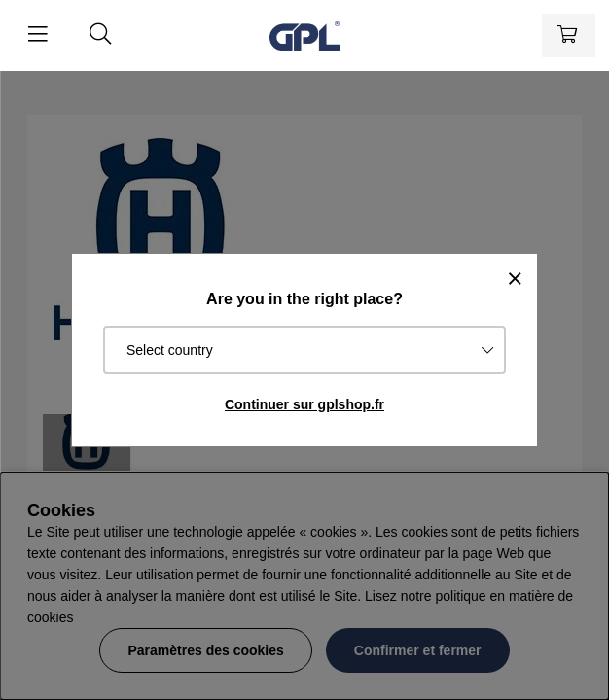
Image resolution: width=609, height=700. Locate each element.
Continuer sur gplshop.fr (304, 404)
